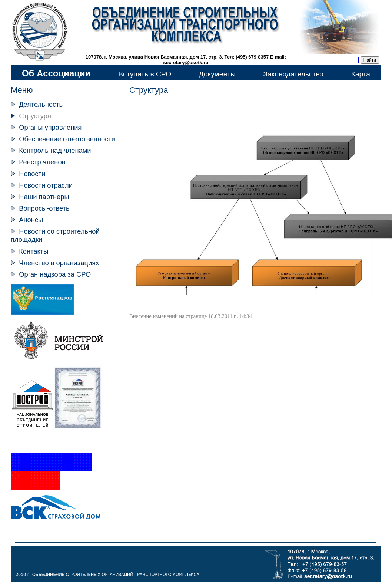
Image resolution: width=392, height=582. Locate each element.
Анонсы (31, 220)
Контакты (34, 251)
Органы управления (50, 127)
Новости (32, 174)
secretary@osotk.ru (186, 63)
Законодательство (293, 74)
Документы (217, 74)
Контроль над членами (55, 150)
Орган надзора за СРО (55, 274)
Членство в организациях (59, 263)
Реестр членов (42, 162)
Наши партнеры (44, 197)
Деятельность (41, 104)
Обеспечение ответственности (67, 139)
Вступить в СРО (145, 74)
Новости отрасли (46, 185)
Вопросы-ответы (45, 208)
